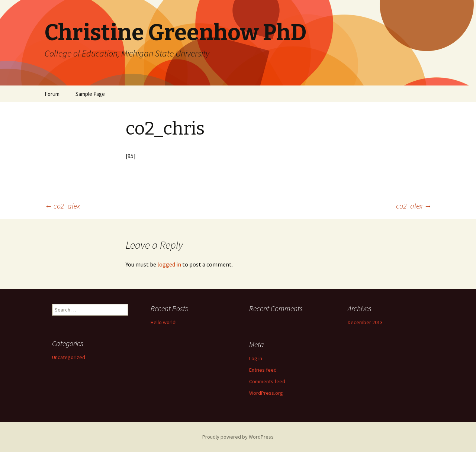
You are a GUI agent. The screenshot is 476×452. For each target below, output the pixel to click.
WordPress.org (266, 393)
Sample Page (90, 94)
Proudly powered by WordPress (238, 437)
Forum (52, 94)
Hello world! (164, 322)
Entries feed (263, 370)
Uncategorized (69, 357)
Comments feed (267, 381)
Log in (256, 358)
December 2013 (365, 322)
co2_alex (62, 206)
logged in (169, 264)
